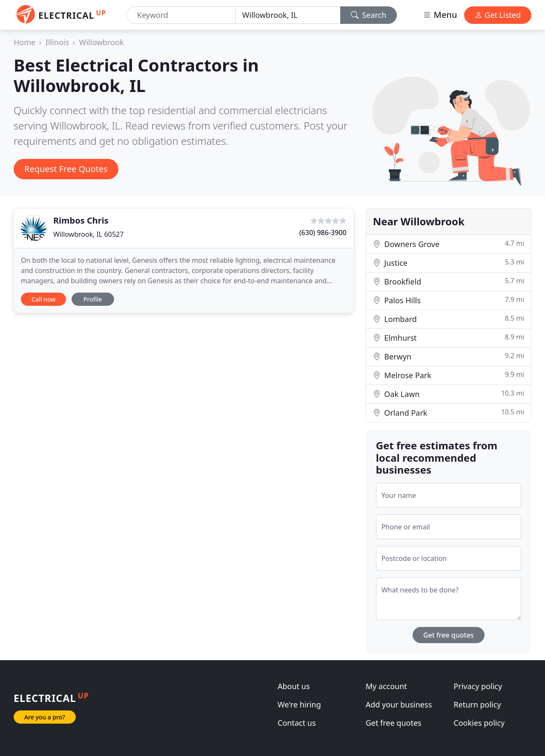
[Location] (288, 15)
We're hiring (299, 704)
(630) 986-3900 (323, 233)
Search (369, 15)
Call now (43, 299)
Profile (93, 299)
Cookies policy (479, 723)
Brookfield (449, 281)
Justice (449, 263)
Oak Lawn (449, 394)
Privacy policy (478, 686)
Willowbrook (102, 42)
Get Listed (498, 15)
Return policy (477, 704)
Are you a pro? (45, 717)
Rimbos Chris (81, 220)
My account (386, 686)
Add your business (399, 704)
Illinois (57, 42)
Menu (440, 15)
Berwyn (449, 356)
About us (294, 686)
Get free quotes (449, 635)
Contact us (297, 723)
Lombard (449, 319)
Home (24, 42)
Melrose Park (449, 375)
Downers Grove (449, 244)
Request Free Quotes (66, 169)
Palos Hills (449, 300)
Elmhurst (449, 338)
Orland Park (449, 412)
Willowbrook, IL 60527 (88, 234)
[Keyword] (181, 15)
